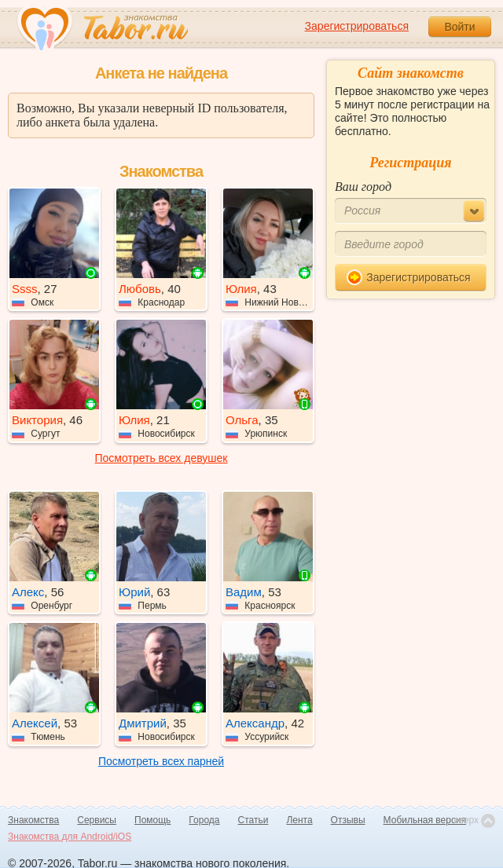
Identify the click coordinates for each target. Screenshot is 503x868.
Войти (459, 27)
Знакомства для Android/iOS (70, 837)
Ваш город (363, 187)
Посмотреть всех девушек (162, 458)
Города (204, 820)
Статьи (253, 820)
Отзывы (348, 820)
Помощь (152, 820)
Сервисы (97, 820)
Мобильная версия (425, 820)
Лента (299, 820)
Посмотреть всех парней (161, 761)
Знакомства (33, 820)
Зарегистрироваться (357, 26)
